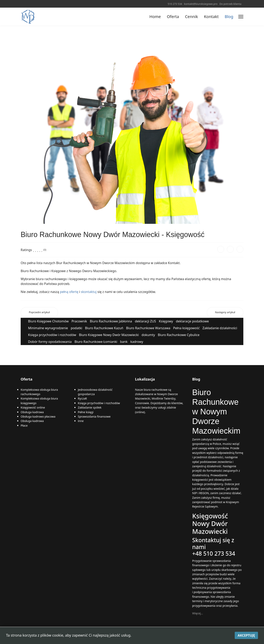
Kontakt (211, 17)
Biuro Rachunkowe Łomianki (96, 342)
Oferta (173, 17)
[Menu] (241, 17)
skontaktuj (89, 292)
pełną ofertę (69, 292)
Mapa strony (118, 636)
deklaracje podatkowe (192, 321)
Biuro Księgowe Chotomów (48, 321)
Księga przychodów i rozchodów (52, 335)
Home (155, 17)
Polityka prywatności (145, 636)
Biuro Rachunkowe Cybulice (179, 335)
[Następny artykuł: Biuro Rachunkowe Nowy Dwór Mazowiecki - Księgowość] (225, 312)
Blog (229, 17)
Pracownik (79, 321)
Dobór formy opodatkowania (50, 342)
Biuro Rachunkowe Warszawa (148, 328)
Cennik (191, 17)
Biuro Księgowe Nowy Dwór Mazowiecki (109, 335)
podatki (77, 328)
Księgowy (166, 321)
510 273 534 (175, 4)
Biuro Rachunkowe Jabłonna (111, 321)
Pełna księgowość (186, 328)
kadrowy (137, 342)
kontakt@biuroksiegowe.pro (201, 4)
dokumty (148, 335)
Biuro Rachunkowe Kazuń (104, 328)
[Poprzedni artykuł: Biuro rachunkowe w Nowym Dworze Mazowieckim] (39, 312)
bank (124, 342)
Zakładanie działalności (220, 328)
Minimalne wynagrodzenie (48, 328)
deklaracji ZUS (145, 321)
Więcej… (198, 613)
